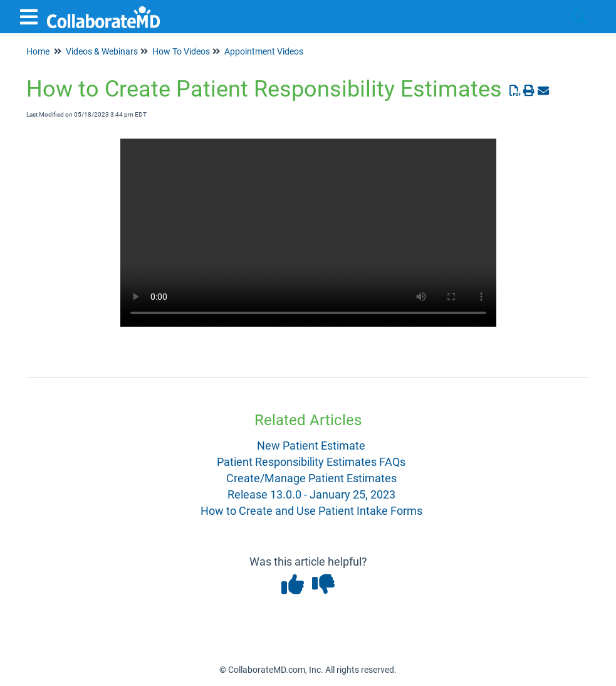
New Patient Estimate (311, 446)
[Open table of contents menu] (31, 15)
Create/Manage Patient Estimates (311, 478)
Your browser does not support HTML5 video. (308, 233)
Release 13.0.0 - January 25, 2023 (311, 494)
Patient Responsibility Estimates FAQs (311, 462)
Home (38, 51)
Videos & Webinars (102, 51)
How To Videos (181, 51)
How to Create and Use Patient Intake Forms (311, 511)
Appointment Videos (264, 51)
